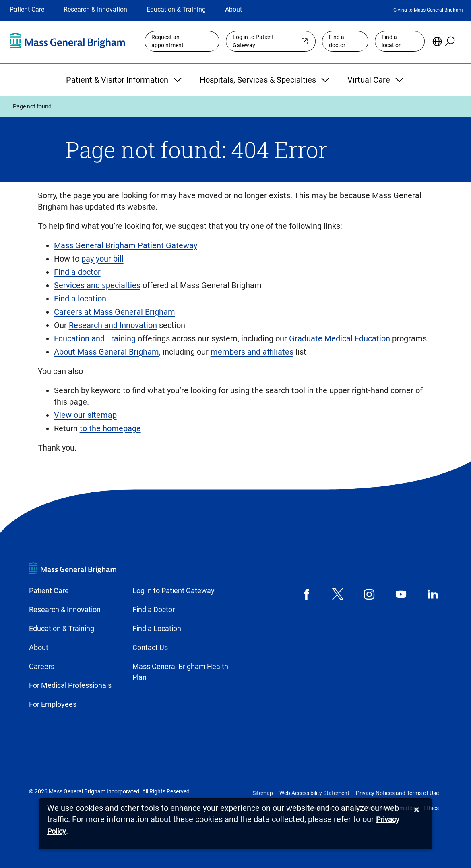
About (233, 9)
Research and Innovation (113, 325)
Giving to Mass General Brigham (428, 10)
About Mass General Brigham (106, 352)
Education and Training (95, 338)
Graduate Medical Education (340, 338)
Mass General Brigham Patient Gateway (126, 245)
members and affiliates (252, 352)
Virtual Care (376, 80)
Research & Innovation (95, 9)
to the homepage (110, 428)
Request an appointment (167, 41)
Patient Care (27, 9)
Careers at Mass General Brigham (115, 312)
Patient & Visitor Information (125, 80)
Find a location (392, 41)
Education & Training (176, 9)
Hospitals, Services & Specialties (265, 80)
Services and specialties (97, 285)
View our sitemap (85, 415)
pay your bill (102, 259)
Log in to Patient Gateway (253, 41)
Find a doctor (337, 41)
